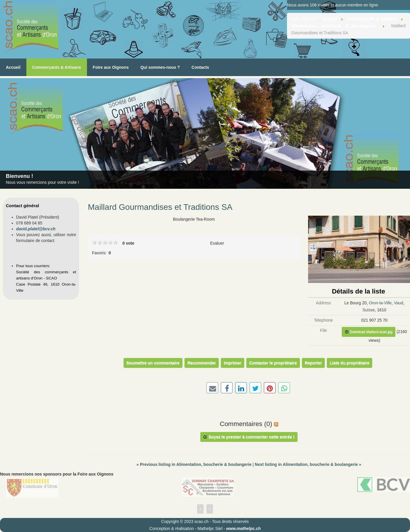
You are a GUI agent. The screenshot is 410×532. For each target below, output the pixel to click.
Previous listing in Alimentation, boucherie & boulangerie (194, 464)
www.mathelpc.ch (243, 528)
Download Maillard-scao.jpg (369, 332)
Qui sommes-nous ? (160, 67)
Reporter (313, 363)
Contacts (200, 67)
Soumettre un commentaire (153, 363)
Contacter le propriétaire (273, 363)
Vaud (399, 303)
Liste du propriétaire (350, 363)
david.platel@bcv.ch (36, 229)
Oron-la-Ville (380, 303)
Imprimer (233, 363)
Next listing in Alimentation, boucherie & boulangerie (308, 464)
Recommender (202, 363)
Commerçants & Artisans (57, 67)
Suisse (369, 310)
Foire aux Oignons (111, 67)
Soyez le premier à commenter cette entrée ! (249, 437)
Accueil (13, 67)
